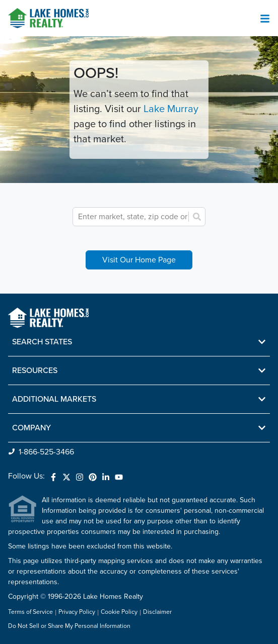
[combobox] (145, 217)
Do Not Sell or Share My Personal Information (69, 626)
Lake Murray (171, 109)
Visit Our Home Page (139, 260)
